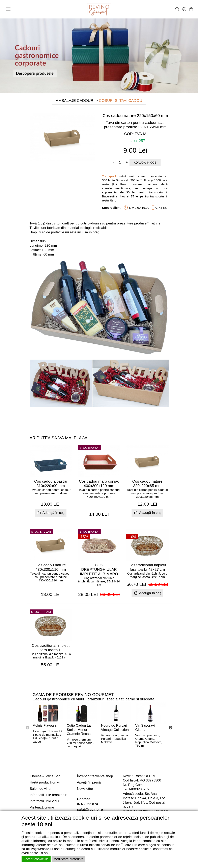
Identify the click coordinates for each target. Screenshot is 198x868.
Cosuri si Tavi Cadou (121, 101)
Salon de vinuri (41, 789)
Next (171, 728)
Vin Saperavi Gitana (145, 728)
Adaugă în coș (145, 163)
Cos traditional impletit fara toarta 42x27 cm (147, 567)
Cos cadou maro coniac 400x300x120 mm (99, 484)
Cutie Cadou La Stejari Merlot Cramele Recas (79, 730)
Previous (28, 728)
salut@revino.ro (90, 810)
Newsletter (85, 789)
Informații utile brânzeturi (49, 795)
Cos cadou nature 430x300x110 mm (51, 567)
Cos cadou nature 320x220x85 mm (147, 484)
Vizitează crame (42, 807)
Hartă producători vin (46, 782)
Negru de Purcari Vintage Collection (115, 728)
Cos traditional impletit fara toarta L (51, 648)
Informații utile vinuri (45, 801)
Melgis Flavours (45, 726)
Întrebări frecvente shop (95, 776)
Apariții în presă (89, 782)
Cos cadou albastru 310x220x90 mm (51, 484)
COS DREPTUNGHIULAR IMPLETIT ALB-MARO (99, 569)
